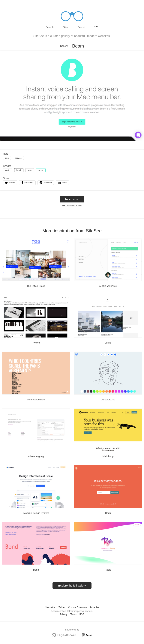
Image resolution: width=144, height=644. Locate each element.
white (8, 170)
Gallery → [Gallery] (65, 46)
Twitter (62, 607)
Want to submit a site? (72, 205)
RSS (82, 614)
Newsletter (50, 607)
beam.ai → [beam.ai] (72, 199)
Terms (73, 614)
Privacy (64, 614)
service (18, 158)
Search (50, 27)
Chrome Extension (78, 607)
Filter (66, 27)
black (19, 170)
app (7, 158)
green (41, 170)
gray (30, 170)
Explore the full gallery (72, 585)
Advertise (94, 607)
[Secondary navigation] (96, 27)
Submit (81, 27)
